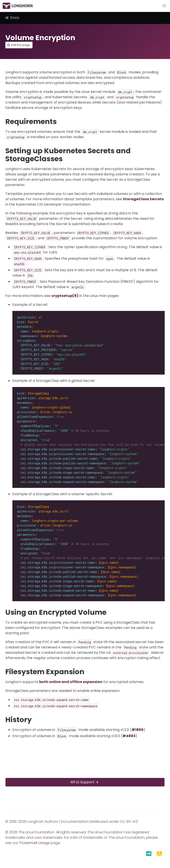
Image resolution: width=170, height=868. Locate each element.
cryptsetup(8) (65, 296)
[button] (164, 6)
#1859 (137, 730)
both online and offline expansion (71, 682)
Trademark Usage (34, 843)
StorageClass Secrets (143, 199)
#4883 (129, 736)
